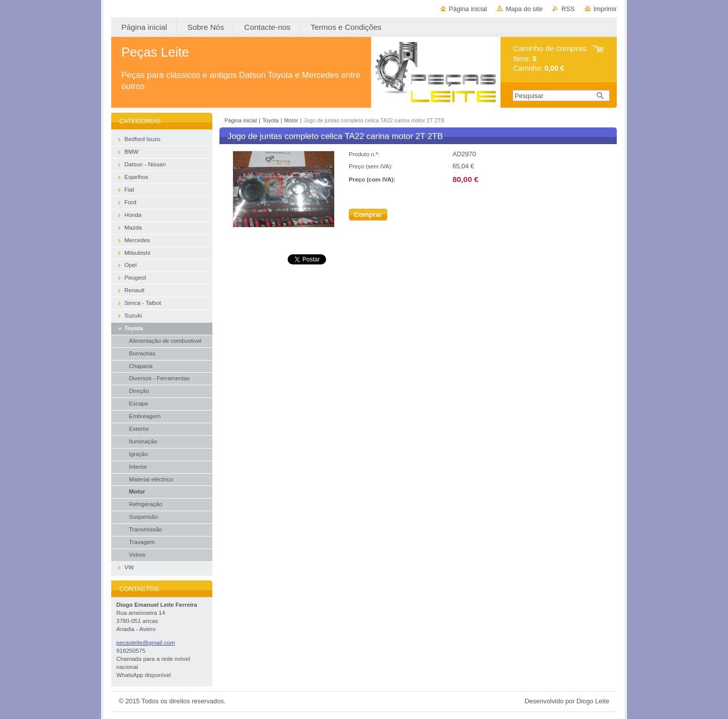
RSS (568, 9)
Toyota (270, 120)
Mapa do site (524, 9)
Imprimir (605, 9)
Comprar (368, 215)
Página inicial (468, 9)
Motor (291, 120)
